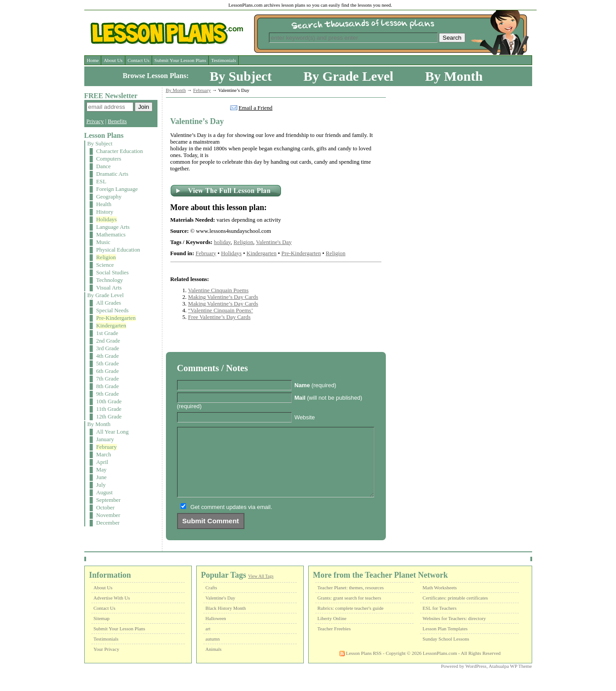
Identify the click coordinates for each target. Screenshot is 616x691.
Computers (109, 159)
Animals (214, 663)
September (109, 500)
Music (103, 242)
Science (105, 265)
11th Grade (109, 409)
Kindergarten (111, 326)
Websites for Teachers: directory (454, 632)
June (101, 477)
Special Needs (113, 310)
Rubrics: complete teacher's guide (351, 621)
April (102, 462)
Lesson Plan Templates (445, 642)
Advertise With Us (112, 611)
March (104, 455)
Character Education (120, 151)
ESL (101, 182)
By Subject (241, 76)
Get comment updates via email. (232, 520)
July (101, 485)
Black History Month (226, 622)
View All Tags (261, 590)
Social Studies (113, 273)
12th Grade (109, 417)
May (101, 470)
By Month (454, 76)
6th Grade (108, 371)
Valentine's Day (274, 242)
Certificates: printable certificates (455, 611)
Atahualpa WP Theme (511, 679)
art (208, 642)
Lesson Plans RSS (361, 666)
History (105, 212)
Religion (106, 257)
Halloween (216, 632)
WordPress (476, 679)
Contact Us (138, 60)
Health (104, 204)
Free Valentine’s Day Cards (219, 317)
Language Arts (113, 227)
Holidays (107, 219)
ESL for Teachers (439, 621)
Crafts (211, 601)
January (105, 439)
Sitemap (102, 632)
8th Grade (108, 386)
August (105, 492)
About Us (113, 60)
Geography (109, 197)
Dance (104, 166)
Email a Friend (256, 108)
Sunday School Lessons (446, 652)
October (105, 508)
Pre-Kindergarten (116, 318)
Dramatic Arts (112, 174)
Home (93, 60)
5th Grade (108, 364)
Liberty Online (332, 632)
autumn (213, 652)
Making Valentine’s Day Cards (223, 297)
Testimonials (223, 60)
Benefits (118, 121)
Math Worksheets (440, 601)
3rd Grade (108, 348)
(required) (315, 385)
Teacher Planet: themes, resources (351, 601)
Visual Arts (109, 288)
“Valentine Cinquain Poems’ (221, 310)
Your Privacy (107, 662)
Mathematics (111, 235)
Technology (110, 280)
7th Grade (108, 379)
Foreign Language (117, 189)
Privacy (95, 121)
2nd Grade (108, 341)
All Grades (109, 303)
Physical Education (118, 250)
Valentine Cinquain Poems (219, 290)
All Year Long (113, 432)
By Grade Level (348, 76)
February (107, 447)
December (108, 523)
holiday (223, 242)
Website (305, 417)
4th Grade (108, 356)
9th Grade (108, 394)
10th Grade (109, 401)
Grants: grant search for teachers (349, 611)
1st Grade (107, 333)
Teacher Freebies (334, 642)
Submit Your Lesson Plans (180, 60)
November (108, 515)
